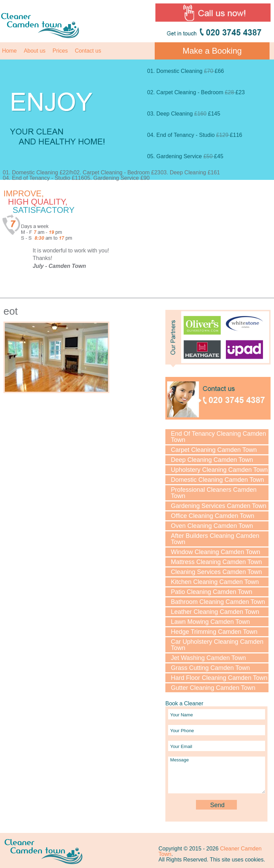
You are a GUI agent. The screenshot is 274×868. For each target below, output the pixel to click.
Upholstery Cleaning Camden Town (219, 470)
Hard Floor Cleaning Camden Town (219, 678)
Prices (60, 51)
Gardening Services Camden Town (219, 506)
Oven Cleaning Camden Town (212, 526)
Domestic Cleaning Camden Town (217, 480)
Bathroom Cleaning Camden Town (218, 602)
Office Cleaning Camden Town (212, 516)
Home (9, 51)
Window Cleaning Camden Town (216, 552)
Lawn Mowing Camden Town (210, 622)
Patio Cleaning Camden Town (212, 592)
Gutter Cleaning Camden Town (213, 688)
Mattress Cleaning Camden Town (216, 562)
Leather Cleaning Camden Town (215, 612)
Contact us (88, 51)
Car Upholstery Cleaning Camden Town (217, 645)
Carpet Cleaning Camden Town (214, 450)
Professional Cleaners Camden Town (214, 493)
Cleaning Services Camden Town (216, 572)
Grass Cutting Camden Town (210, 668)
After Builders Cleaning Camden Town (215, 539)
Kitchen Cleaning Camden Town (215, 582)
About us (35, 51)
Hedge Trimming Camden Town (214, 632)
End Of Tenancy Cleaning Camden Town (218, 437)
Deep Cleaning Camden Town (212, 460)
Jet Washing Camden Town (208, 658)
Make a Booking (212, 51)
